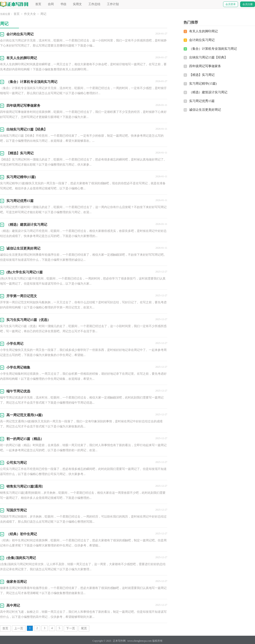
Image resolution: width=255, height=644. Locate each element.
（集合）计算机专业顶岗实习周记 (213, 49)
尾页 (84, 628)
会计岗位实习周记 (202, 40)
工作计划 (113, 4)
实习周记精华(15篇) (203, 84)
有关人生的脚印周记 (203, 31)
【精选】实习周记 (202, 75)
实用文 (77, 4)
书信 (63, 4)
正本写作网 (119, 641)
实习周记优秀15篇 (202, 101)
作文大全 (30, 14)
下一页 (71, 628)
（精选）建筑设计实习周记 (208, 92)
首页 (38, 4)
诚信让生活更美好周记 (205, 110)
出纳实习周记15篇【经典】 (208, 57)
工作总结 (94, 4)
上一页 (19, 628)
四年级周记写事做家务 (205, 66)
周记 (43, 14)
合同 (51, 4)
